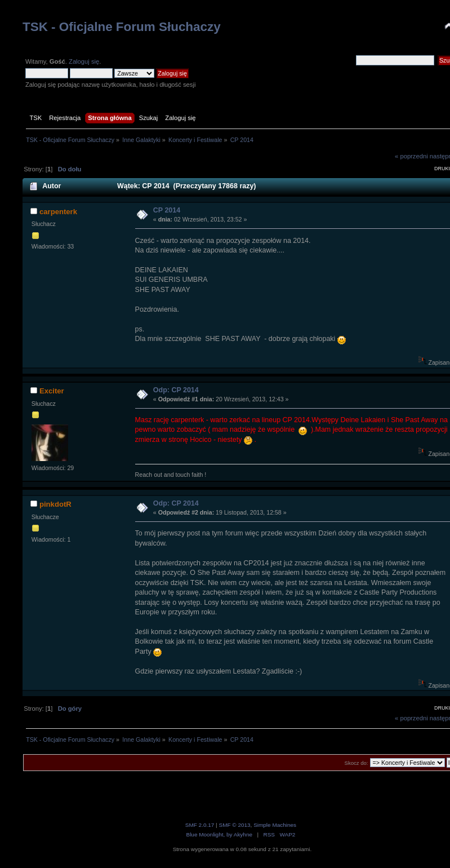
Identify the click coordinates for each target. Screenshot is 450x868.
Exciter (52, 391)
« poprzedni (411, 156)
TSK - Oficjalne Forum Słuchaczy (122, 27)
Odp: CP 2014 (176, 390)
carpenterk (58, 212)
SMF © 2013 (234, 825)
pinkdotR (55, 504)
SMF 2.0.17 (200, 825)
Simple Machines (275, 825)
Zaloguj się (84, 61)
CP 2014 (167, 210)
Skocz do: (357, 763)
